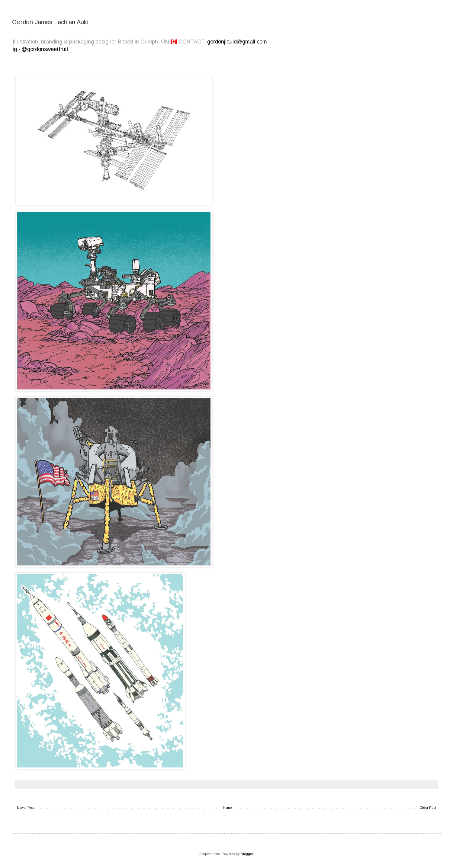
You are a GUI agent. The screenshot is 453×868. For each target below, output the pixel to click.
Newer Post (26, 808)
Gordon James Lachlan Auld (50, 22)
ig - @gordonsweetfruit (40, 49)
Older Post (428, 808)
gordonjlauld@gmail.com (237, 42)
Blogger (247, 854)
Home (227, 808)
